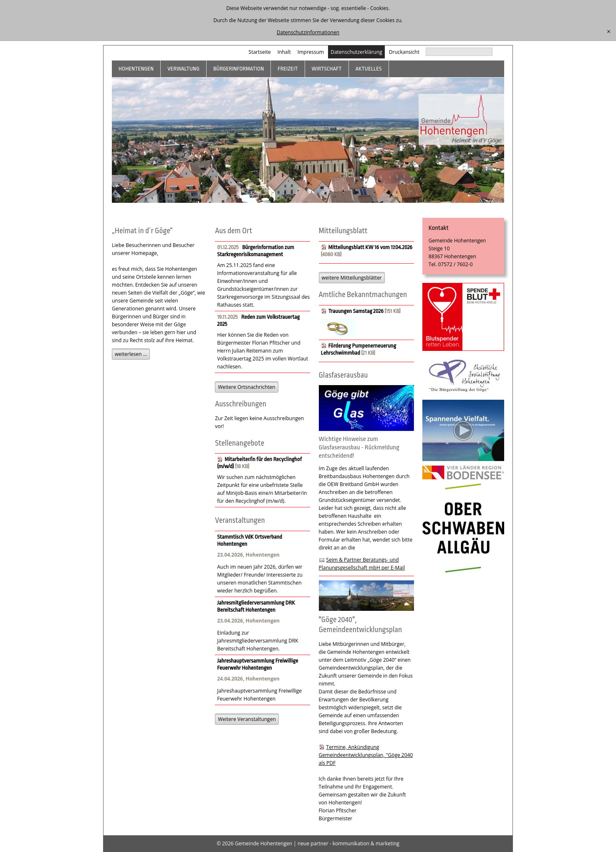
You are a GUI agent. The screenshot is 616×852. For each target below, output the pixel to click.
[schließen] (609, 32)
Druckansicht (404, 52)
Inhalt (284, 52)
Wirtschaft (327, 69)
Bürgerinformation (239, 69)
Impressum (311, 52)
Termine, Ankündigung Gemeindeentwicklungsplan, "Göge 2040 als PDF (366, 755)
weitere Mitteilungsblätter (352, 278)
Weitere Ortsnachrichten (246, 387)
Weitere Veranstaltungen (247, 719)
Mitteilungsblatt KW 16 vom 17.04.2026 (370, 247)
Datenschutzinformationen (308, 32)
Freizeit (288, 69)
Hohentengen (136, 69)
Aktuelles (369, 69)
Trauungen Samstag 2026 (356, 311)
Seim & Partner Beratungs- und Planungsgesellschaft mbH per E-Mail (362, 564)
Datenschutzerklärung (356, 52)
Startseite (260, 52)
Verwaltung (183, 69)
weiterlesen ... (131, 354)
